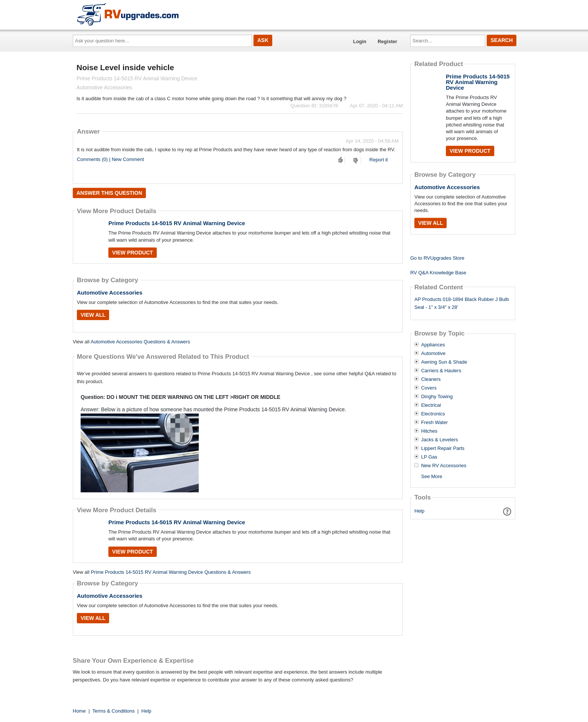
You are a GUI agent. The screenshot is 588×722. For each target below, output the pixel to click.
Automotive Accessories (110, 293)
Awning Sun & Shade (444, 362)
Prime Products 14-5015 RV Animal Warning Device (177, 223)
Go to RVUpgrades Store (437, 258)
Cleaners (431, 379)
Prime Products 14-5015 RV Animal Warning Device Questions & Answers (171, 572)
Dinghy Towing (437, 397)
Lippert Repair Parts (443, 448)
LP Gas (429, 457)
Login (360, 41)
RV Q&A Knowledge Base (438, 273)
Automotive (433, 353)
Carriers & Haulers (441, 371)
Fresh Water (434, 423)
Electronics (433, 414)
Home (79, 711)
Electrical (431, 405)
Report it (379, 160)
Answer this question (109, 193)
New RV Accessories (444, 466)
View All (93, 315)
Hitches (429, 431)
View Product (133, 253)
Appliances (433, 345)
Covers (429, 388)
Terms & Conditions (113, 711)
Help (419, 511)
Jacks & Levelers (439, 440)
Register (387, 41)
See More (432, 476)
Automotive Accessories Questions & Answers (140, 342)
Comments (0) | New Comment (110, 159)
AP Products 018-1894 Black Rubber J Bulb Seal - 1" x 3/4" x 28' (462, 303)
